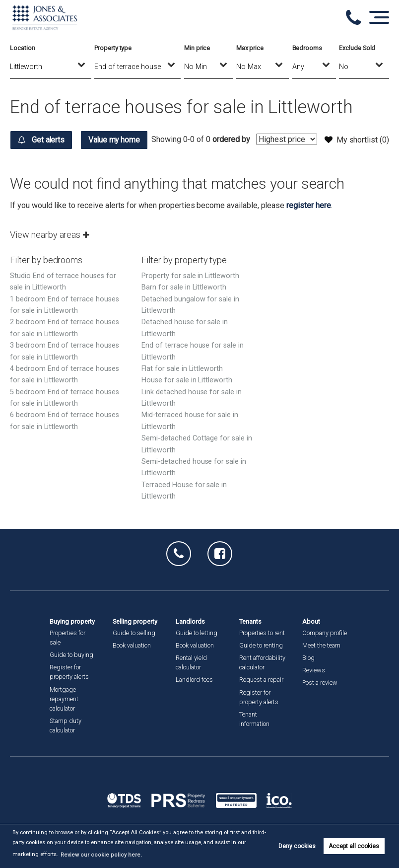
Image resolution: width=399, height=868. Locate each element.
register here (308, 224)
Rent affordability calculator (262, 662)
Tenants (250, 621)
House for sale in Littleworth (187, 398)
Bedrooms (307, 48)
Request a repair (261, 680)
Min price (197, 48)
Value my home (117, 140)
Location (23, 48)
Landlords (190, 621)
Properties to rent (262, 633)
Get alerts (42, 140)
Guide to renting (261, 645)
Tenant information (254, 719)
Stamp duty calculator (66, 725)
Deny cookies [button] (297, 846)
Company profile (325, 633)
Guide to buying (71, 655)
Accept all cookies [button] (354, 846)
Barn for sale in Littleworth (184, 306)
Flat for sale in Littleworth (182, 387)
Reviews (314, 670)
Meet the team (321, 645)
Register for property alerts (69, 672)
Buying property (72, 621)
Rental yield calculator (191, 662)
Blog (308, 658)
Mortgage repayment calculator (64, 699)
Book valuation (132, 645)
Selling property (135, 621)
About (311, 621)
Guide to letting (197, 633)
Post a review (320, 683)
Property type (113, 48)
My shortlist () (357, 140)
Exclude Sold (357, 48)
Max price (250, 48)
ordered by (303, 166)
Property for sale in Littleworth (190, 294)
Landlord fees (194, 680)
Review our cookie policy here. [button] (98, 855)
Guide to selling (134, 633)
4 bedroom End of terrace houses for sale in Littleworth (65, 393)
